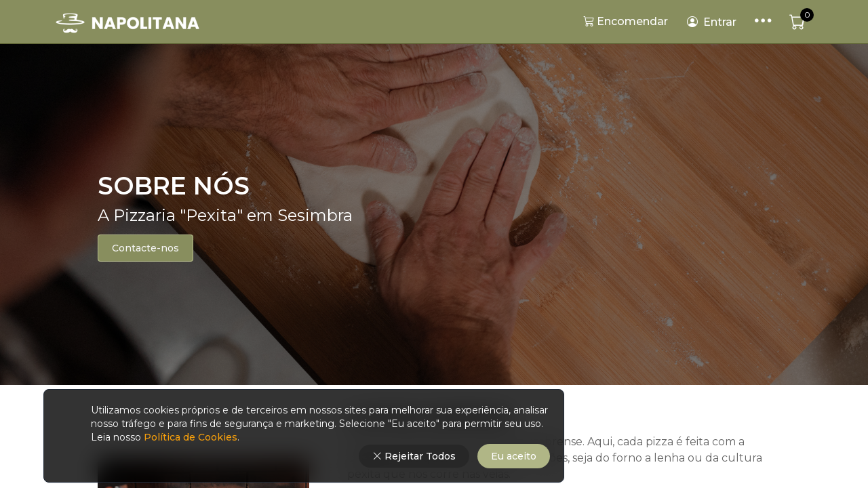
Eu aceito (514, 456)
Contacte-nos (145, 248)
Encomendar (626, 21)
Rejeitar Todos (414, 456)
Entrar (712, 22)
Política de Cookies (189, 437)
